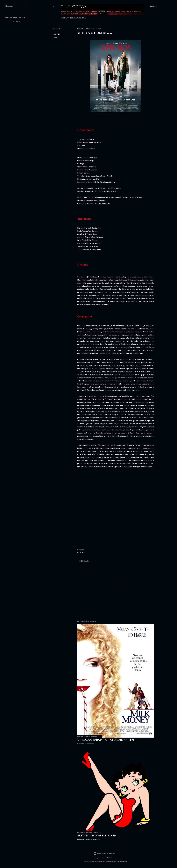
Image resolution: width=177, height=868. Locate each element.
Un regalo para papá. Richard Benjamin (106, 740)
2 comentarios (90, 744)
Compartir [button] (56, 29)
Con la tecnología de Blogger (105, 854)
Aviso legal (81, 18)
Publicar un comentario (93, 839)
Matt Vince (111, 858)
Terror (55, 38)
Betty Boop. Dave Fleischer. (97, 835)
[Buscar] (153, 7)
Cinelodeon (74, 7)
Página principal (68, 18)
